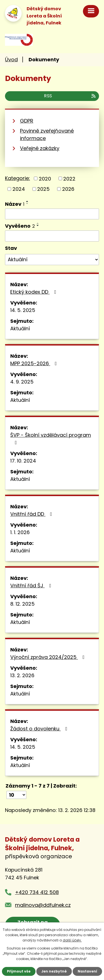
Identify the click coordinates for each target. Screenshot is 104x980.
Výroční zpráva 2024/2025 (49, 657)
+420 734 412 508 (37, 892)
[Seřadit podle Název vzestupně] (27, 201)
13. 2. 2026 (22, 675)
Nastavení (87, 971)
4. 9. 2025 (22, 382)
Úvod (11, 59)
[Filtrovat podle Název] (52, 214)
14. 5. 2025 (23, 310)
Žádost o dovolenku (40, 729)
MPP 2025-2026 (35, 363)
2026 (68, 189)
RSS (70, 96)
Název (15, 204)
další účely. (72, 940)
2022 (69, 178)
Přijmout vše (19, 971)
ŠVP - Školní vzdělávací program (51, 438)
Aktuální (20, 328)
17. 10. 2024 (23, 461)
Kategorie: (17, 178)
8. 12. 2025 (22, 604)
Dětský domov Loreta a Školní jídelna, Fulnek (44, 16)
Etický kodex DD (34, 292)
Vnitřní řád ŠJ (32, 586)
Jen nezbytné (54, 971)
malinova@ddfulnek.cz (43, 905)
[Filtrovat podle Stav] (52, 260)
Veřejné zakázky (40, 148)
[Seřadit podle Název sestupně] (27, 204)
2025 (43, 189)
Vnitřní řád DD (32, 514)
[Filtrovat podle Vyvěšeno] (52, 236)
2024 (19, 189)
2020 (45, 178)
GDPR (27, 121)
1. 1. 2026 (20, 532)
